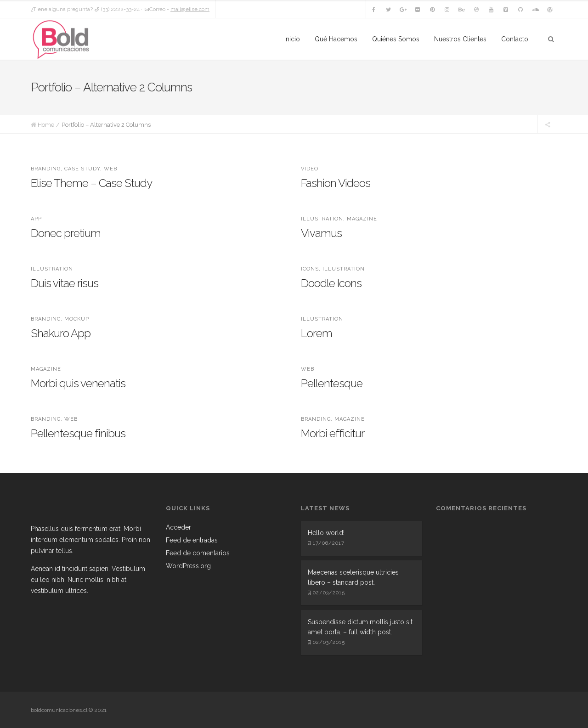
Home (46, 125)
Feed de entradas (192, 540)
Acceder (178, 527)
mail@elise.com (190, 9)
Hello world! (326, 533)
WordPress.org (188, 566)
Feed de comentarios (198, 553)
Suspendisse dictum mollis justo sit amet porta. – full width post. (360, 627)
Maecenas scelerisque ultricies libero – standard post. (353, 577)
